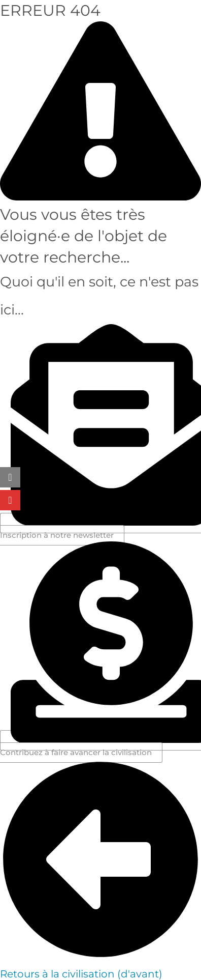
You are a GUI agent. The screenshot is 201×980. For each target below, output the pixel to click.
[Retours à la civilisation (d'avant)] (100, 958)
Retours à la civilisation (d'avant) (81, 974)
